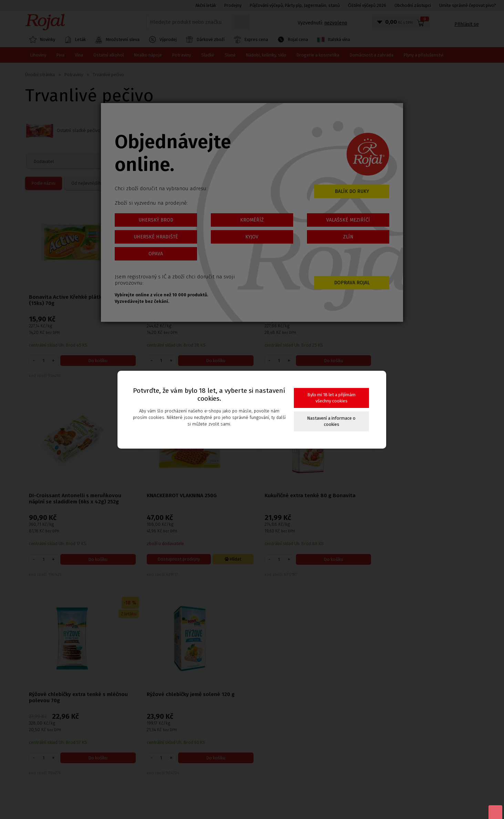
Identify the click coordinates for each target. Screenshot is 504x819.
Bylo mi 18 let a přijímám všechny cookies (332, 398)
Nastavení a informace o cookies (331, 421)
